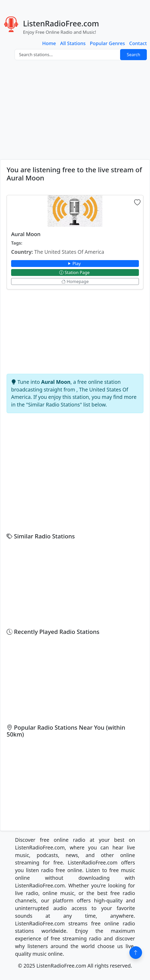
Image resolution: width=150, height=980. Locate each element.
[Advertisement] (75, 110)
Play (75, 264)
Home (49, 43)
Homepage (75, 281)
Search (133, 55)
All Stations (73, 43)
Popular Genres (107, 43)
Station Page (75, 273)
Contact (138, 43)
